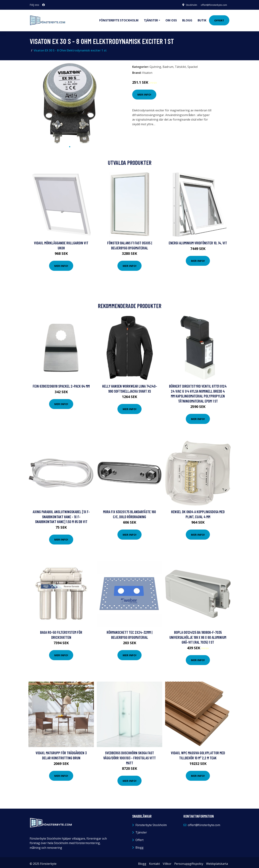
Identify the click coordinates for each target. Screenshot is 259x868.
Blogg (187, 19)
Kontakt (155, 861)
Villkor (167, 861)
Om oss (171, 19)
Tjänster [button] (151, 19)
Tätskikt (180, 64)
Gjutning (155, 64)
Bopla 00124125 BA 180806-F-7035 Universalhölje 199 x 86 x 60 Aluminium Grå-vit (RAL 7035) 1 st (198, 635)
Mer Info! (144, 92)
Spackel (193, 64)
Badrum (168, 64)
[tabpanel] (70, 101)
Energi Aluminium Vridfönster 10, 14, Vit (198, 240)
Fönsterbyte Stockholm (119, 19)
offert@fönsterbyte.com (212, 5)
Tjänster (141, 830)
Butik (202, 19)
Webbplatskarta (217, 861)
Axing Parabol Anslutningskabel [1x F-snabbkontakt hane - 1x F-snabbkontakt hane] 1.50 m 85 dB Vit (61, 514)
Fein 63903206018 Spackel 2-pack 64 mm (61, 384)
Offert (219, 19)
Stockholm (188, 5)
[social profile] (44, 5)
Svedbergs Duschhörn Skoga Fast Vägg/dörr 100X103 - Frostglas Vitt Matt (129, 755)
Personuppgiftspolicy (189, 861)
